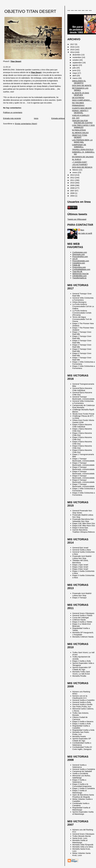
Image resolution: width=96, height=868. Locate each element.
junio (75, 70)
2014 (73, 52)
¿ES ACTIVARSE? (80, 164)
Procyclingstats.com (81, 261)
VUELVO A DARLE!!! (81, 115)
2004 (73, 196)
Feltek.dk (76, 265)
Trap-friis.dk (77, 271)
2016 (73, 47)
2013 (73, 175)
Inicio (36, 118)
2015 (73, 50)
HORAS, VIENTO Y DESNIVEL (80, 112)
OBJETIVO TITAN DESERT (30, 11)
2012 (73, 178)
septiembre (77, 63)
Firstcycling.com (79, 267)
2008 (73, 188)
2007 (73, 191)
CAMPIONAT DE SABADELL (79, 146)
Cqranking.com (79, 263)
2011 (73, 180)
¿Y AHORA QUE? (79, 162)
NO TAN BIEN (78, 103)
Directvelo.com (79, 254)
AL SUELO (77, 159)
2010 (73, 183)
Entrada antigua (58, 118)
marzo (75, 78)
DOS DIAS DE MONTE (82, 85)
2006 (73, 193)
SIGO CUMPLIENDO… (82, 100)
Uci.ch (75, 259)
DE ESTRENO (78, 98)
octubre (76, 60)
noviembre (77, 57)
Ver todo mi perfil (85, 233)
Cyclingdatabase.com (81, 269)
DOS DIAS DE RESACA (82, 167)
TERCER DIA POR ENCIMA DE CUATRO (82, 122)
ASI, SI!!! (76, 118)
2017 (73, 44)
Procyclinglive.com (80, 257)
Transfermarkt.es (79, 278)
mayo (75, 73)
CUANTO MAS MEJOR (82, 108)
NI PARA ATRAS (79, 130)
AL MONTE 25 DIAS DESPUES (80, 94)
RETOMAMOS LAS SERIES (80, 89)
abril (74, 76)
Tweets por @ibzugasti (77, 219)
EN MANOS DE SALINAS (83, 157)
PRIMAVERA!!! (78, 105)
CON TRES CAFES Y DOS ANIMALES (83, 126)
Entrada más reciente (12, 118)
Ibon (82, 230)
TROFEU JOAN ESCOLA (83, 149)
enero (75, 172)
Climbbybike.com (79, 276)
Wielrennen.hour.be (80, 274)
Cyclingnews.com (80, 252)
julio (74, 68)
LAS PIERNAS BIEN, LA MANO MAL (82, 141)
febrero (76, 170)
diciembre (77, 55)
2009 (73, 185)
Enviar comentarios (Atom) (26, 124)
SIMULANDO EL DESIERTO (79, 82)
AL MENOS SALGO (80, 133)
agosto (76, 65)
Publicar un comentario (13, 112)
